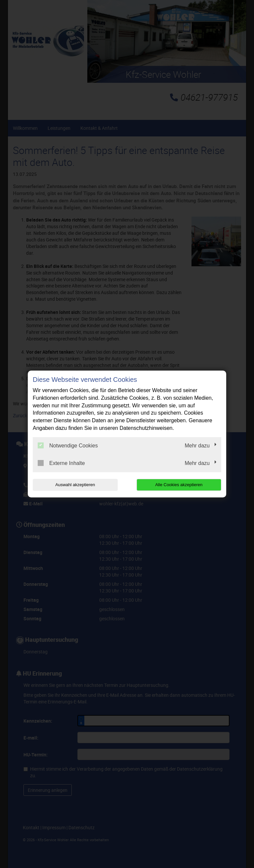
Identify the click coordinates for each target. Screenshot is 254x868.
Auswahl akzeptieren (75, 485)
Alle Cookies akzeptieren (179, 485)
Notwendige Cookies (68, 445)
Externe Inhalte (61, 463)
